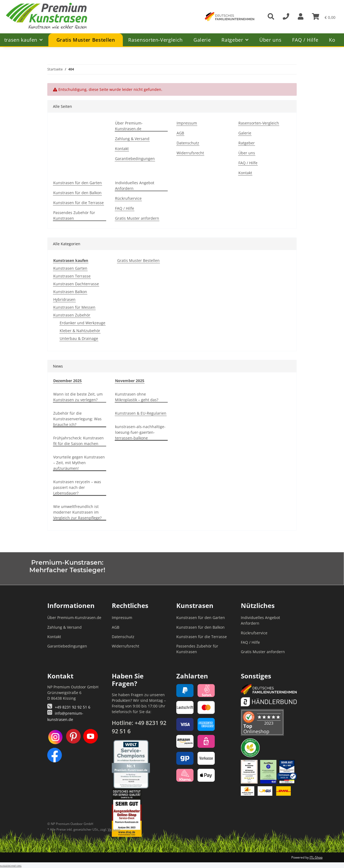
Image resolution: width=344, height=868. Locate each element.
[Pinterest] (73, 737)
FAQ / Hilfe (305, 40)
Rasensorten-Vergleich (155, 40)
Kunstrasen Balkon (70, 292)
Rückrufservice (128, 198)
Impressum (187, 123)
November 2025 (130, 381)
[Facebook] (55, 755)
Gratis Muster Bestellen (138, 260)
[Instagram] (55, 737)
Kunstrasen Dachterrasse (76, 284)
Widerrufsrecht (190, 153)
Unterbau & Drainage (79, 338)
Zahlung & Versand (132, 139)
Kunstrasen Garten (70, 268)
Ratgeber (247, 143)
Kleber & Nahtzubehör (80, 331)
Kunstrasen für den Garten (78, 183)
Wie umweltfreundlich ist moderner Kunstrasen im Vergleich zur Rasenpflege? (77, 512)
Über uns (270, 40)
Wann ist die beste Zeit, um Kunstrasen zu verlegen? (78, 397)
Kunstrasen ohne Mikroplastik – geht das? (137, 397)
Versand (114, 829)
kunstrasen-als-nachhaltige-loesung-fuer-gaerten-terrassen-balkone (140, 432)
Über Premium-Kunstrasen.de (129, 126)
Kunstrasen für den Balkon (77, 193)
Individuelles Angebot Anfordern (135, 186)
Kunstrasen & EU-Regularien (141, 413)
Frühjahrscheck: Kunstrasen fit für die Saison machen (78, 441)
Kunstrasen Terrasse (72, 276)
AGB (180, 133)
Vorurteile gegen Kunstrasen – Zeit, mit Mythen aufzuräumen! (79, 463)
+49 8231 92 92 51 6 (73, 707)
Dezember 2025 (67, 381)
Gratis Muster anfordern (137, 218)
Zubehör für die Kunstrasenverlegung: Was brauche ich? (77, 419)
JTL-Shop (316, 857)
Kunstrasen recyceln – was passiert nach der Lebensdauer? (77, 487)
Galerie (202, 40)
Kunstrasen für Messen (74, 307)
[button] (301, 17)
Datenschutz (188, 143)
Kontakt (122, 149)
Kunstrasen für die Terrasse (78, 203)
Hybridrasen (64, 299)
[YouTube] (91, 737)
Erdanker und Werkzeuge (83, 323)
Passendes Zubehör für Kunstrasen (74, 215)
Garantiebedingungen (135, 159)
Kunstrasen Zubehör (72, 315)
